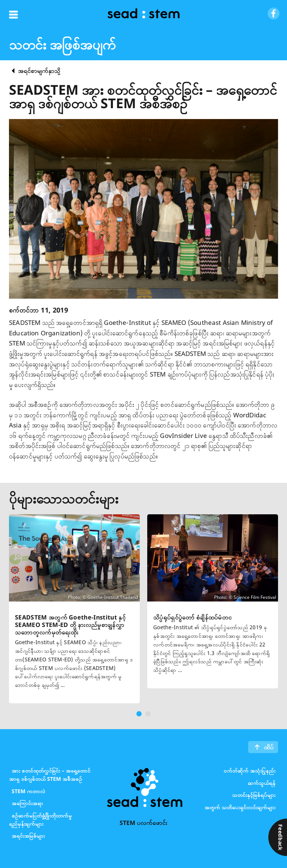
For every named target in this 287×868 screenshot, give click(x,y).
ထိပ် (269, 747)
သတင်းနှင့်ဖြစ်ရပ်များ (254, 795)
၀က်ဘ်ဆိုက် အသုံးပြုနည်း (249, 770)
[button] (139, 714)
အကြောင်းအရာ (27, 803)
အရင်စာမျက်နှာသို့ (39, 71)
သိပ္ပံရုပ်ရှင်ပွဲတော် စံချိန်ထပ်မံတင (192, 617)
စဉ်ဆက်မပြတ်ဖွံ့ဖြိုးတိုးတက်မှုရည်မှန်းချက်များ (40, 819)
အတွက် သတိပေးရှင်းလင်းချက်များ (240, 807)
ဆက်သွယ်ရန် (262, 782)
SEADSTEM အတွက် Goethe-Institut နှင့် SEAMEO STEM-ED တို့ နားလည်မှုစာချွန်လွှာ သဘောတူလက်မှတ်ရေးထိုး (70, 625)
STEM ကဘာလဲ (28, 791)
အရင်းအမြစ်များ (28, 836)
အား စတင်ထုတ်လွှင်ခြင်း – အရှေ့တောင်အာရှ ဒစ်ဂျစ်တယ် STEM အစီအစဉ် (50, 775)
